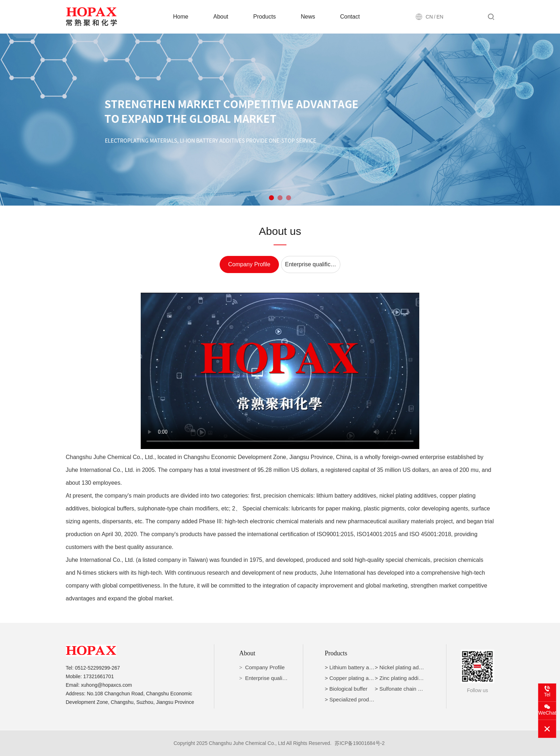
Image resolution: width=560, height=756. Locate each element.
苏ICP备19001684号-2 (360, 743)
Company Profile (249, 264)
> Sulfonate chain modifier (406, 689)
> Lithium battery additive (354, 667)
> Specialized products (352, 699)
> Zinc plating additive (401, 678)
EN (440, 17)
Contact (350, 17)
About (221, 17)
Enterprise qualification (313, 264)
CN (429, 17)
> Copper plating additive (354, 678)
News (308, 17)
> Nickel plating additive (403, 667)
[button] (271, 198)
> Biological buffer (346, 689)
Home (181, 17)
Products (264, 17)
